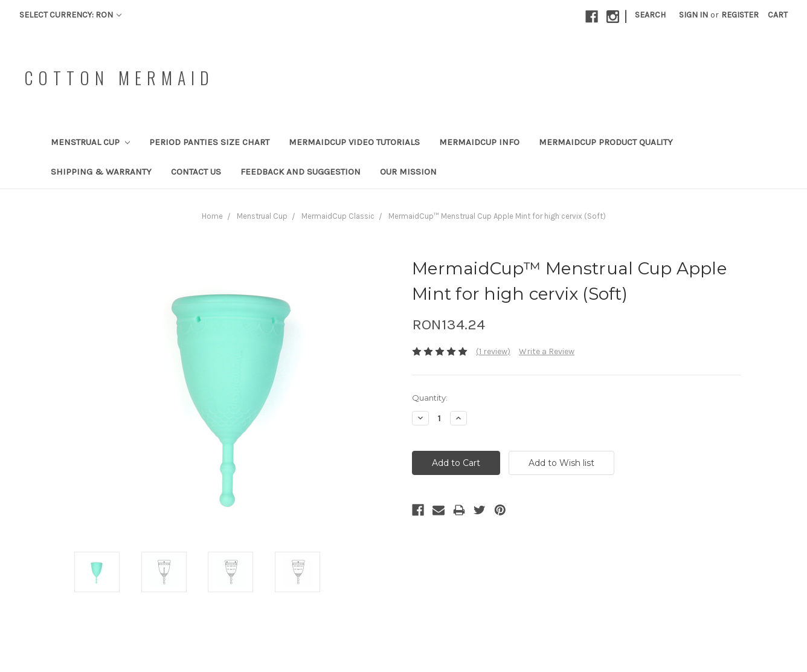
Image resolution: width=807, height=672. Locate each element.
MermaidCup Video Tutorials (354, 142)
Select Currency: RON (70, 15)
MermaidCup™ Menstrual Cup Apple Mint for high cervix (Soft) (497, 216)
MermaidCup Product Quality (606, 142)
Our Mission (408, 172)
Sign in (693, 15)
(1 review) (493, 351)
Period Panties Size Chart (209, 142)
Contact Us (196, 172)
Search (650, 15)
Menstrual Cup (90, 142)
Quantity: (430, 398)
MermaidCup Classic (338, 216)
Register (740, 15)
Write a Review (547, 351)
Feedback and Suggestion (301, 172)
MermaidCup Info (479, 142)
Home (212, 216)
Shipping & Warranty (101, 172)
